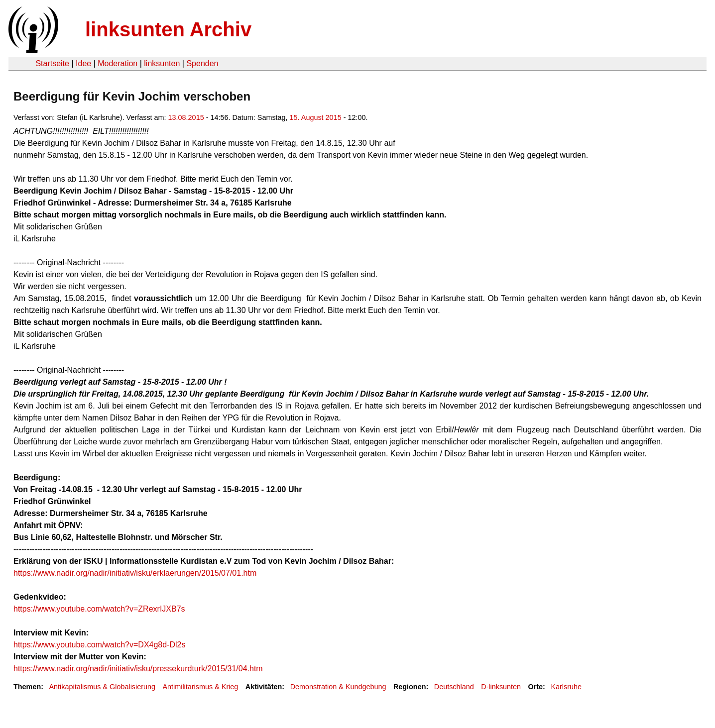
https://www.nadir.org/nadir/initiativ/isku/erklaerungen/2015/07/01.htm (135, 573)
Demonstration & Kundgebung (338, 687)
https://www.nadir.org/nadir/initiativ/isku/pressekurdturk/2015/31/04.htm (138, 669)
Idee (83, 63)
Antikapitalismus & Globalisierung (102, 687)
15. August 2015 (316, 117)
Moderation (118, 63)
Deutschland (454, 687)
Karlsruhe (566, 687)
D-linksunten (501, 687)
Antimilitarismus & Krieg (200, 687)
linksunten (162, 63)
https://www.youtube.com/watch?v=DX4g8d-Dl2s (100, 645)
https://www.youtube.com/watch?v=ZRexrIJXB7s (99, 609)
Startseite (52, 63)
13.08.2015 (186, 117)
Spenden (202, 63)
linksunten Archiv (168, 29)
